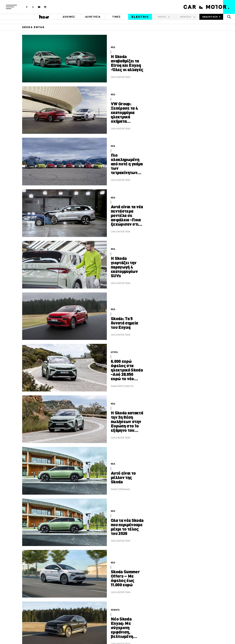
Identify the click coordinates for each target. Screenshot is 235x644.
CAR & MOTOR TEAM (120, 77)
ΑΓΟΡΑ (114, 352)
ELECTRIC (140, 17)
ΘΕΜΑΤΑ (115, 610)
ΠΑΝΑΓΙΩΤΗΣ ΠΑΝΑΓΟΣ (122, 386)
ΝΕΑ (113, 47)
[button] (11, 7)
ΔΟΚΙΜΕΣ (69, 17)
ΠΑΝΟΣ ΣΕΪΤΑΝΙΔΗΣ (120, 489)
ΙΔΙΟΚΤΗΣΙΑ (93, 17)
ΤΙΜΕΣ (117, 17)
